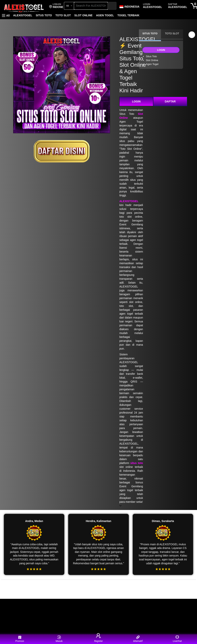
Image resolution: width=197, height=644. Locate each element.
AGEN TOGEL (105, 15)
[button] (58, 6)
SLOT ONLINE (83, 15)
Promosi (20, 639)
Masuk (59, 639)
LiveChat (177, 639)
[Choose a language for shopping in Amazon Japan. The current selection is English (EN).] (129, 6)
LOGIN (136, 101)
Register (98, 639)
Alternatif (138, 639)
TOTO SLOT (63, 15)
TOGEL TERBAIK (128, 15)
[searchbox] (91, 6)
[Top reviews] (98, 583)
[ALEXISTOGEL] (24, 6)
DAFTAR (170, 101)
